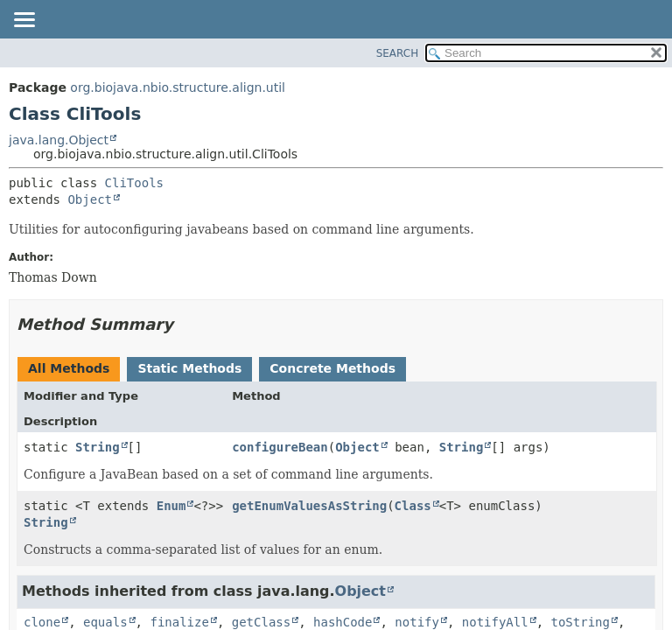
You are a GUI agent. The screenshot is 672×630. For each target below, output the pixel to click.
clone (42, 622)
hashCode (343, 622)
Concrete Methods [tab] (332, 368)
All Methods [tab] (69, 368)
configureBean (280, 447)
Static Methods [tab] (189, 368)
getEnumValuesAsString (309, 506)
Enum (171, 506)
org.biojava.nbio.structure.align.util (178, 87)
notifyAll (495, 622)
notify (417, 622)
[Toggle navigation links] (24, 21)
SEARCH (398, 53)
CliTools (134, 183)
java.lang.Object (59, 140)
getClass (261, 622)
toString (581, 622)
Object (90, 199)
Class (413, 506)
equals (105, 622)
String (98, 447)
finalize (179, 622)
